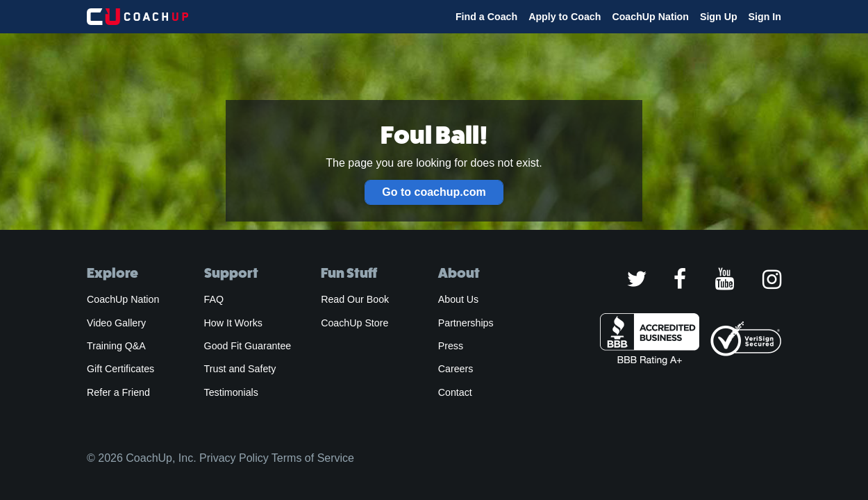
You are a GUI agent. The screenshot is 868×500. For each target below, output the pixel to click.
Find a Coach (486, 17)
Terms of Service (313, 458)
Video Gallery (116, 323)
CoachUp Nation (650, 17)
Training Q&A (116, 346)
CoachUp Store (354, 323)
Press (451, 346)
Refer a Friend (118, 392)
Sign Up (719, 17)
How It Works (233, 323)
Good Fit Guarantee (248, 346)
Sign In (765, 17)
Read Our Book (355, 299)
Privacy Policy (234, 458)
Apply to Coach (565, 17)
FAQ (214, 299)
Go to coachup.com (434, 192)
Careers (456, 369)
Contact (455, 392)
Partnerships (466, 323)
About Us (459, 299)
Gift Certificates (120, 369)
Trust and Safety (240, 369)
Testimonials (231, 392)
